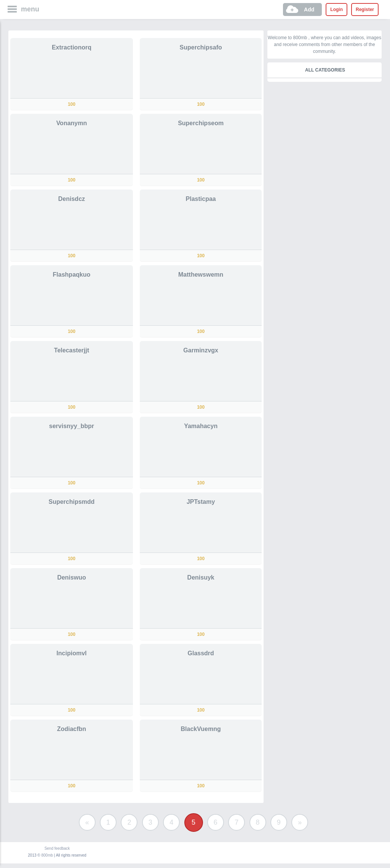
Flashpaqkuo (72, 275)
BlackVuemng (201, 729)
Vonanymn (72, 123)
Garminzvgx (201, 350)
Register (365, 10)
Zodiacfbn (72, 729)
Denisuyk (201, 577)
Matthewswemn (201, 275)
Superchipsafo (201, 47)
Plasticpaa (201, 199)
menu (30, 9)
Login (336, 10)
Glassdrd (201, 653)
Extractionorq (72, 47)
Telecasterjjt (72, 350)
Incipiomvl (71, 653)
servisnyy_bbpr (72, 426)
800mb (47, 855)
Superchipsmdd (71, 502)
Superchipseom (201, 123)
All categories (325, 70)
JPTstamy (201, 502)
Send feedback (57, 848)
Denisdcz (72, 199)
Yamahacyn (201, 426)
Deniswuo (72, 577)
